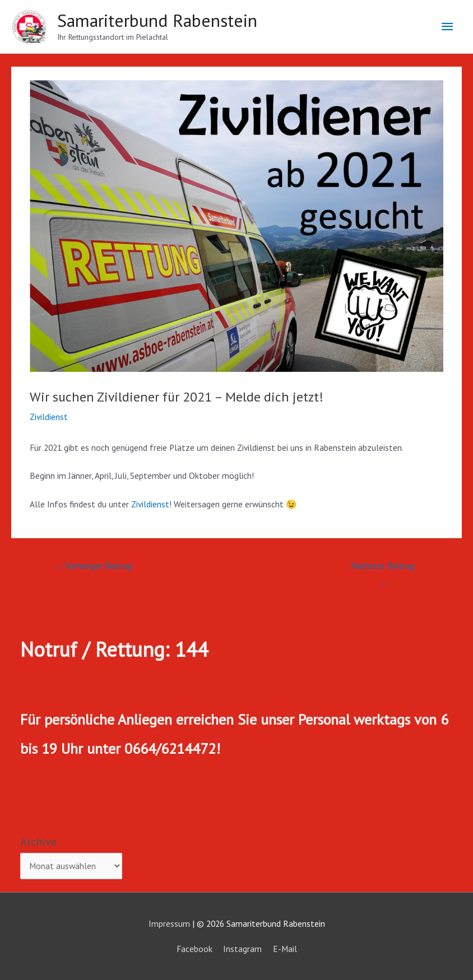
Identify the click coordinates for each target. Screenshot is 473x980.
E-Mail (285, 949)
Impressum (169, 923)
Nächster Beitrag (383, 568)
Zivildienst (49, 417)
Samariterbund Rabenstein (157, 20)
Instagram (242, 949)
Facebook (194, 949)
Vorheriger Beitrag (94, 566)
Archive (38, 842)
